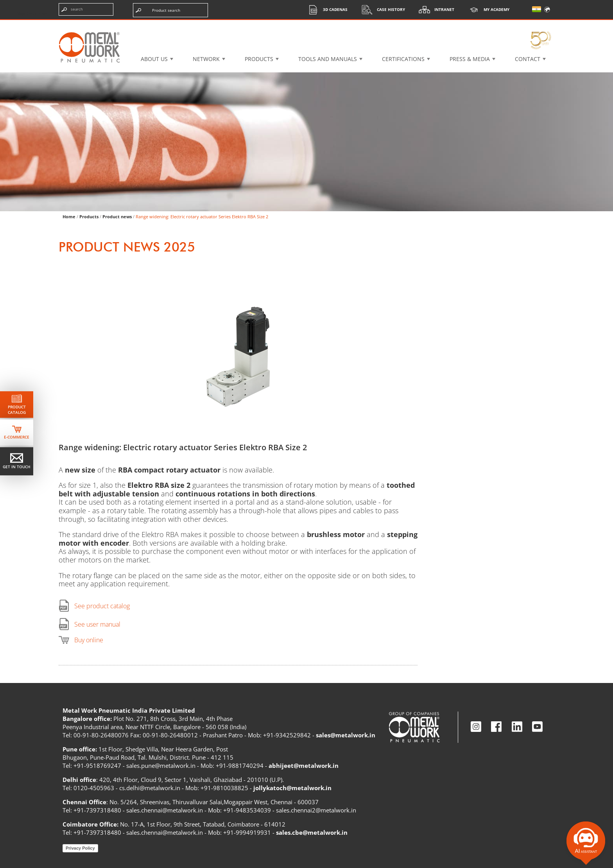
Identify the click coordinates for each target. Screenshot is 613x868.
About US (154, 59)
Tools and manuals (328, 59)
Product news (117, 217)
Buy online (89, 640)
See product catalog (102, 606)
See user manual (97, 624)
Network (206, 59)
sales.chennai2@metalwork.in (316, 810)
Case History (381, 10)
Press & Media (470, 59)
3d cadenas (325, 10)
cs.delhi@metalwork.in (150, 788)
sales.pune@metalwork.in (161, 766)
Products (259, 59)
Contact (528, 59)
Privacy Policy (80, 848)
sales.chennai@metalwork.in (165, 810)
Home (69, 217)
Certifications (403, 59)
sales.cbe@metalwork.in (312, 832)
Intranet (435, 10)
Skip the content (32, 13)
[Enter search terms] (86, 9)
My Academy (487, 10)
